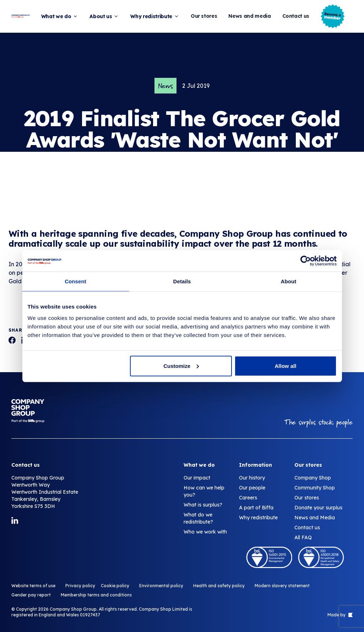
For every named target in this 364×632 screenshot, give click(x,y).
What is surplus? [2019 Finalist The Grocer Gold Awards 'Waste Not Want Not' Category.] (203, 505)
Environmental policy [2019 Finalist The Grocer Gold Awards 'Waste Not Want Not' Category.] (161, 586)
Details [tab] (182, 281)
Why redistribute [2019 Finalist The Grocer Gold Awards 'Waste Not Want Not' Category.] (258, 518)
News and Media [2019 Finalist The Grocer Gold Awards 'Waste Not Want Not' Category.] (315, 518)
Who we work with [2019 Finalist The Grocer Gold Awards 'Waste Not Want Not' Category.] (205, 532)
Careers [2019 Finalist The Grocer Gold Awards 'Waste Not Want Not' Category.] (248, 498)
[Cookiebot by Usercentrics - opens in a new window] (306, 261)
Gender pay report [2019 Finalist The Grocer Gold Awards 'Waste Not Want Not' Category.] (31, 595)
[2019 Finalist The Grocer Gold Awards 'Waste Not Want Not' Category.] (12, 340)
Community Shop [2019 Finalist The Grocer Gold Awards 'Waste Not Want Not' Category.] (315, 488)
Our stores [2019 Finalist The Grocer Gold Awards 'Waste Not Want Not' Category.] (307, 498)
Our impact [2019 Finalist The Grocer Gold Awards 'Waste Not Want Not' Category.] (197, 478)
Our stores (204, 16)
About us (104, 16)
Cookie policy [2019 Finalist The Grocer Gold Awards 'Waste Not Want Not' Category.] (115, 586)
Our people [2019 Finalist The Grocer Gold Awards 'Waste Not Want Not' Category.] (252, 488)
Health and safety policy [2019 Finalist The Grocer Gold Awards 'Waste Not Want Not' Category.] (219, 586)
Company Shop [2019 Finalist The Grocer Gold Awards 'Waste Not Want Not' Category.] (313, 478)
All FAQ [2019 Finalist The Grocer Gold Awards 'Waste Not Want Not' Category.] (303, 537)
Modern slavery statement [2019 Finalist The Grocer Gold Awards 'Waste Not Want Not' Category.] (282, 586)
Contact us (296, 16)
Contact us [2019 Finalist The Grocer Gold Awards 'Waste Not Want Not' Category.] (307, 527)
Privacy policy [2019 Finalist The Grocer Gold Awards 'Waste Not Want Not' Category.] (80, 586)
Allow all (286, 366)
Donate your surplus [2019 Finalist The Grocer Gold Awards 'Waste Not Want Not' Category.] (318, 508)
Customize (181, 366)
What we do (60, 16)
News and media (249, 16)
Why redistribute (155, 16)
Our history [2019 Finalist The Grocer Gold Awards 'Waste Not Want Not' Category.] (252, 478)
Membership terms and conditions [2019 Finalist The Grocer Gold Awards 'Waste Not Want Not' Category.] (96, 595)
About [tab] (289, 281)
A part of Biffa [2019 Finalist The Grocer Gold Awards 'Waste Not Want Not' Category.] (256, 508)
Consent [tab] (75, 281)
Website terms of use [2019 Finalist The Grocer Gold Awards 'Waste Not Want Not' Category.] (33, 586)
